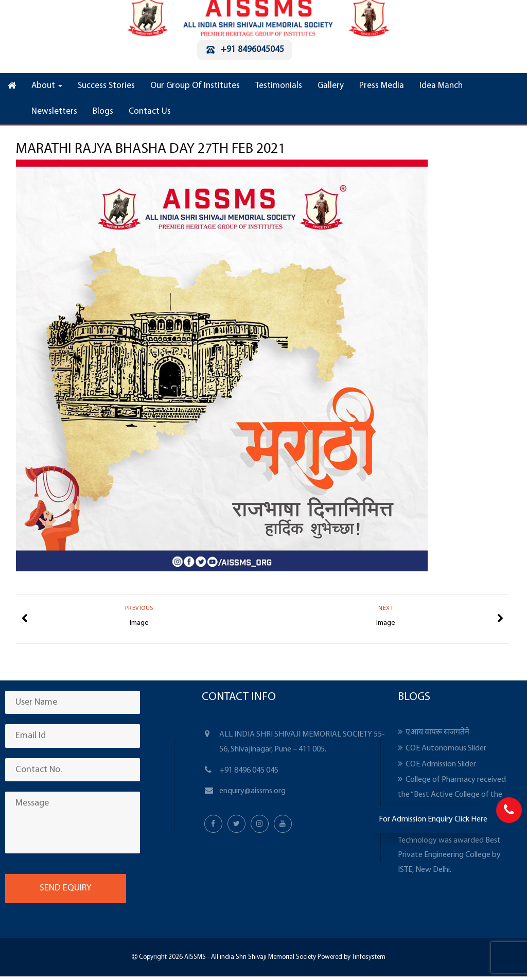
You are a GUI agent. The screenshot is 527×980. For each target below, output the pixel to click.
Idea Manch (441, 86)
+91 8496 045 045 (249, 771)
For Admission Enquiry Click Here (433, 819)
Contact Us (150, 111)
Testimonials (279, 86)
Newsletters (54, 111)
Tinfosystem (368, 957)
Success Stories (106, 86)
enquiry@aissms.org (252, 791)
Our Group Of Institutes (195, 86)
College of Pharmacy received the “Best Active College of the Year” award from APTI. (452, 795)
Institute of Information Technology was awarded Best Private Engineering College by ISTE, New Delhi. (449, 848)
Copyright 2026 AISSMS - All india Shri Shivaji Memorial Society (227, 957)
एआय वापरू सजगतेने (437, 732)
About (47, 86)
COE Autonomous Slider (446, 748)
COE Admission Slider (441, 764)
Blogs (103, 111)
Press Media (382, 86)
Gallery (331, 86)
